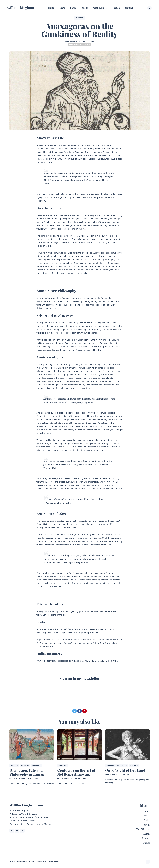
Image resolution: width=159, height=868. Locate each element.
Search (116, 8)
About (85, 8)
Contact (129, 8)
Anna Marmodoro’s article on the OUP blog (100, 661)
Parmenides (85, 323)
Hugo (59, 862)
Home (51, 8)
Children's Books (113, 765)
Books (73, 8)
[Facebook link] (17, 831)
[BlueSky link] (12, 831)
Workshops (36, 765)
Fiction (124, 765)
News (62, 8)
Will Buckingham (20, 8)
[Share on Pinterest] (84, 711)
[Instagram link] (22, 831)
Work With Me (100, 8)
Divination (14, 765)
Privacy (146, 838)
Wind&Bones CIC (29, 821)
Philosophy (79, 18)
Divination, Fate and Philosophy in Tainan (27, 772)
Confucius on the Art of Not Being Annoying (76, 772)
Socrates (105, 222)
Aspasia (80, 256)
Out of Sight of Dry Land (125, 770)
